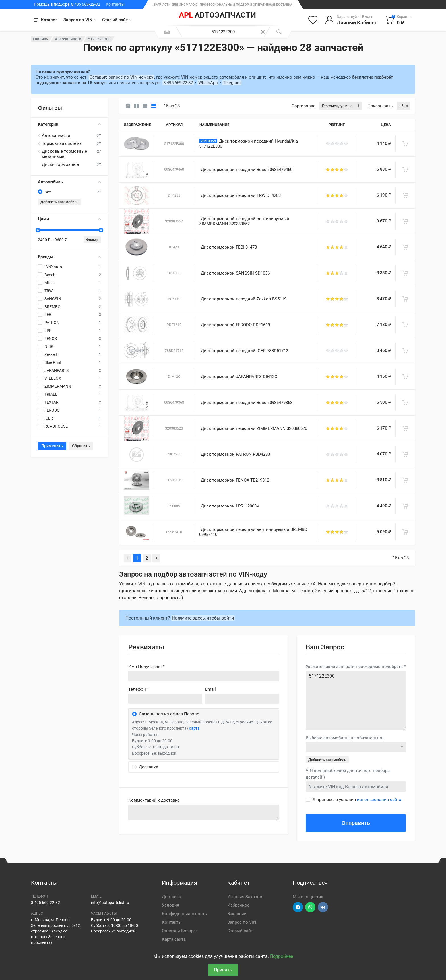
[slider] (38, 230)
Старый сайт (117, 20)
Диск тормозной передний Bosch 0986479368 (247, 403)
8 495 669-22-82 (178, 83)
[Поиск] (279, 32)
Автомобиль (69, 182)
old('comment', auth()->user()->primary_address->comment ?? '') (204, 813)
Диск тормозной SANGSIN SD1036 (235, 273)
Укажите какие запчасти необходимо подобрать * (356, 667)
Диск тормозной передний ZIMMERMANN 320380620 (254, 428)
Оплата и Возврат (180, 931)
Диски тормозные (60, 164)
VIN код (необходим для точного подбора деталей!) (348, 774)
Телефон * (139, 689)
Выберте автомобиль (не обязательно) (345, 738)
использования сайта (379, 800)
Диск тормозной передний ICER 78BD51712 (244, 351)
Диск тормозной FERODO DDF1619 (235, 325)
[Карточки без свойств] (128, 106)
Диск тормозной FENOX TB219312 (235, 480)
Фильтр (92, 240)
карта (194, 728)
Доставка (172, 897)
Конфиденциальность (184, 914)
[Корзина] (398, 20)
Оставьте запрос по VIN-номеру (121, 77)
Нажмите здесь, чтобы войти (203, 618)
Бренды (69, 257)
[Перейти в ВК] (323, 907)
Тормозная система (62, 143)
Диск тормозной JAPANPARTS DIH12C (239, 377)
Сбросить (81, 446)
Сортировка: (304, 106)
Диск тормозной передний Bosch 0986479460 (247, 170)
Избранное (238, 905)
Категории (69, 124)
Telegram (232, 83)
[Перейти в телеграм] (298, 907)
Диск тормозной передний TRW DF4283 (241, 195)
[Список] (145, 106)
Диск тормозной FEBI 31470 (229, 247)
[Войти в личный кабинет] (351, 20)
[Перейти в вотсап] (310, 907)
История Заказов (245, 897)
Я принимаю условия (357, 800)
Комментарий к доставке (154, 800)
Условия (171, 905)
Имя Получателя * (146, 667)
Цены (69, 219)
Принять (223, 970)
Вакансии (237, 914)
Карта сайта (174, 939)
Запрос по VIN (80, 20)
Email (210, 689)
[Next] (156, 558)
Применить (52, 446)
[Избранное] (313, 20)
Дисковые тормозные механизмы (64, 154)
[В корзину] (405, 144)
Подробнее (281, 956)
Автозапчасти (68, 39)
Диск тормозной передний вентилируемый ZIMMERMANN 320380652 (244, 221)
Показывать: (381, 106)
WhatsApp (208, 83)
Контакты (115, 4)
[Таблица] (154, 106)
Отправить (356, 823)
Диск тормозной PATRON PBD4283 (235, 454)
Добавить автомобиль (59, 202)
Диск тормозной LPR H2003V (230, 506)
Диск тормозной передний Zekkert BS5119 (244, 299)
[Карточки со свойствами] (137, 106)
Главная (41, 39)
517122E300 (356, 701)
